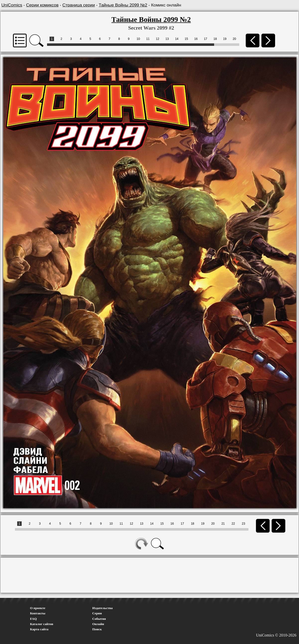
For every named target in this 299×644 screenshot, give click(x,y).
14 (177, 39)
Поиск (97, 629)
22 (233, 524)
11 (148, 39)
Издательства (103, 608)
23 (243, 524)
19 (225, 39)
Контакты (38, 613)
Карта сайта (39, 629)
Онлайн (98, 624)
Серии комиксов (42, 5)
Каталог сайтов (42, 624)
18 (215, 39)
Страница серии (79, 5)
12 (157, 39)
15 (186, 39)
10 (138, 39)
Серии (97, 613)
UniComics (12, 5)
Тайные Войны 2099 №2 (123, 5)
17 (206, 39)
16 (196, 39)
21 (223, 524)
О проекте (38, 608)
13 (167, 39)
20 (234, 39)
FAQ (33, 619)
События (99, 619)
